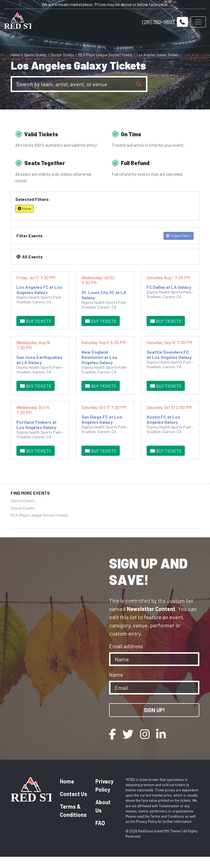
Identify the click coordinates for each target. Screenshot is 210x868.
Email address (126, 657)
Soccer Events (23, 519)
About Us (103, 817)
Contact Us (74, 805)
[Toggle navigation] (198, 22)
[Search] (72, 84)
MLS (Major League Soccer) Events (39, 526)
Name (116, 686)
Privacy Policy (104, 797)
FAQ (100, 834)
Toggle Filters (179, 247)
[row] (40, 312)
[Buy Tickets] (36, 332)
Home (67, 792)
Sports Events (23, 512)
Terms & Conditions (73, 822)
